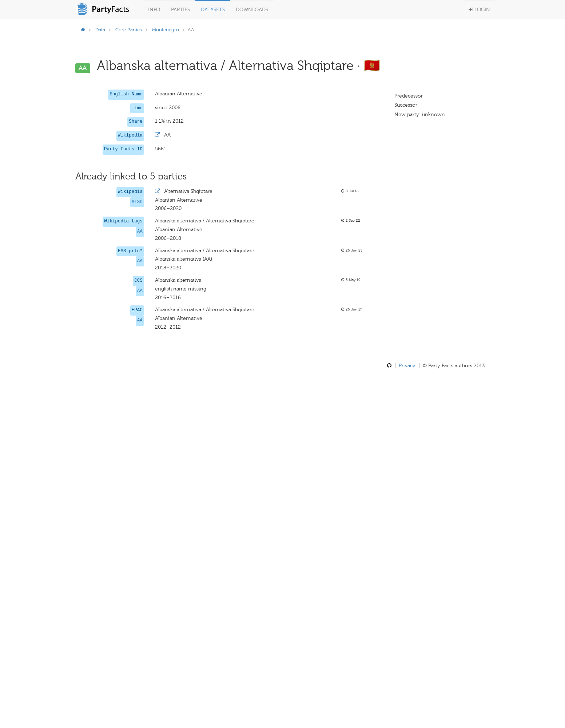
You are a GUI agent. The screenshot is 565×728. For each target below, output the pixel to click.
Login (479, 10)
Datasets (213, 10)
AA (140, 232)
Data (100, 30)
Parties (180, 10)
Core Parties (129, 30)
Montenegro (166, 30)
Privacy (407, 366)
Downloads (252, 10)
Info (154, 10)
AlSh (137, 202)
